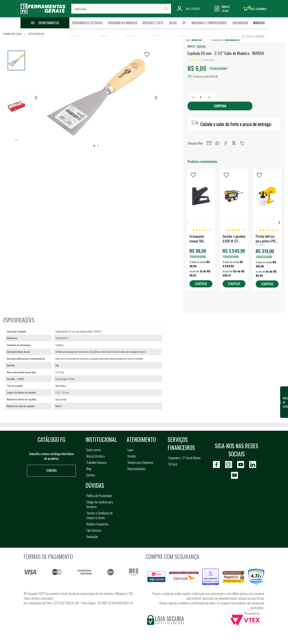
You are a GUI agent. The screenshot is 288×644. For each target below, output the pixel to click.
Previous (188, 222)
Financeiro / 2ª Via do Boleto (184, 458)
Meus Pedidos (193, 9)
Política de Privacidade (99, 496)
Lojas (130, 450)
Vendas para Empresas (140, 462)
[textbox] (121, 9)
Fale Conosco (94, 530)
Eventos (91, 475)
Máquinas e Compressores (209, 23)
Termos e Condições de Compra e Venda (99, 515)
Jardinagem (240, 23)
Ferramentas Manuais (123, 23)
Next (279, 222)
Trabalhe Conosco (96, 462)
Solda (173, 23)
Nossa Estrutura (95, 456)
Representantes (137, 469)
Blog (89, 469)
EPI (184, 23)
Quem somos (94, 450)
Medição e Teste (153, 23)
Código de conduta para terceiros (100, 504)
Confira (52, 470)
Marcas (259, 23)
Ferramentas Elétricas (87, 23)
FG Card (173, 464)
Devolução (92, 537)
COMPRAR (201, 284)
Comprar (220, 106)
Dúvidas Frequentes (97, 524)
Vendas (132, 456)
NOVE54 (201, 46)
